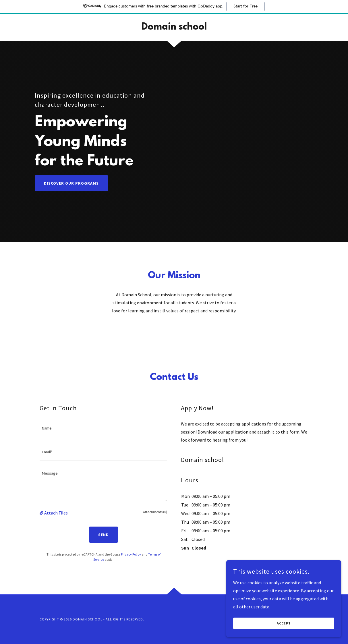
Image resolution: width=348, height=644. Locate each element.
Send (104, 535)
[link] (174, 28)
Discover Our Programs (71, 183)
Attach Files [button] (56, 513)
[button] (42, 513)
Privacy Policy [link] (131, 554)
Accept (284, 627)
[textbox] (103, 428)
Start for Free (245, 6)
